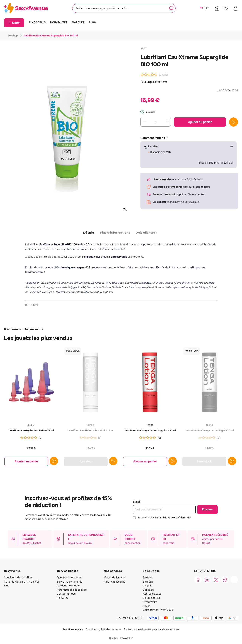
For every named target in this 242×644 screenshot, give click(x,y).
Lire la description (228, 90)
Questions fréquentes (69, 577)
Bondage (148, 590)
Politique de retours (68, 586)
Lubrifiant (34, 244)
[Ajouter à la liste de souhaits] (233, 122)
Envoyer (207, 509)
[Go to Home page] (26, 8)
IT (207, 8)
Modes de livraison (115, 577)
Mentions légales (73, 629)
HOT (143, 48)
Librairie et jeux (152, 598)
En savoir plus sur (165, 517)
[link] (217, 8)
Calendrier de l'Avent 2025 (158, 610)
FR (201, 8)
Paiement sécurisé (114, 582)
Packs (147, 606)
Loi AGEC (62, 598)
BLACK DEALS (37, 22)
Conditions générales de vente (103, 629)
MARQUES (78, 22)
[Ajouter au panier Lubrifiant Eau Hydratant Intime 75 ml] (26, 461)
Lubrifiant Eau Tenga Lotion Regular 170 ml (150, 431)
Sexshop (13, 35)
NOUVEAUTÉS (59, 22)
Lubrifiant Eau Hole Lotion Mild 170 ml (91, 431)
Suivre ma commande (70, 582)
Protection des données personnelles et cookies (151, 629)
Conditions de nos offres (18, 577)
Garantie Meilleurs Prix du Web (22, 582)
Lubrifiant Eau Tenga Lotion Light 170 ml (209, 431)
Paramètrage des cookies (72, 590)
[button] (67, 130)
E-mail (137, 502)
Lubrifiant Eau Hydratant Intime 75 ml (31, 431)
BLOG (92, 22)
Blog (7, 586)
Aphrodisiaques (152, 594)
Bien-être (148, 582)
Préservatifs (150, 602)
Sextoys (148, 577)
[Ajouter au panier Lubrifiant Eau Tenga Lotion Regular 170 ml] (145, 461)
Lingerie (148, 586)
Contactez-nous (66, 594)
